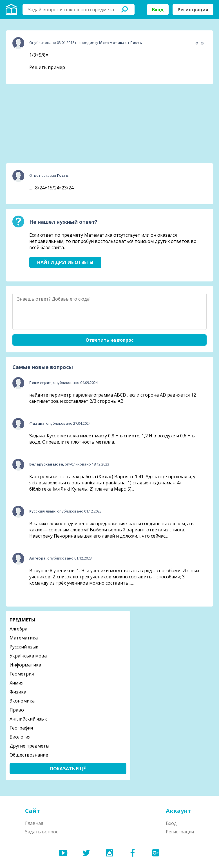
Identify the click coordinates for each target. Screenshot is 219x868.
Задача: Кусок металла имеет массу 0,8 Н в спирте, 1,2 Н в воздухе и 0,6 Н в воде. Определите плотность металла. (112, 439)
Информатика (25, 665)
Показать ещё (68, 769)
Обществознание (29, 755)
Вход (158, 10)
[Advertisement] (48, 124)
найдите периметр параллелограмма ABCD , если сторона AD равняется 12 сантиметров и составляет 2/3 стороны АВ (113, 398)
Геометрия (22, 674)
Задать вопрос (42, 832)
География (21, 728)
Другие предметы (29, 746)
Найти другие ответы (65, 262)
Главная (34, 823)
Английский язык (28, 719)
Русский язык (24, 647)
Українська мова (28, 656)
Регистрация (193, 10)
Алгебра (18, 629)
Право (17, 710)
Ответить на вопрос (109, 340)
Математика (24, 638)
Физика (18, 692)
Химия (16, 683)
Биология (20, 737)
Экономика (22, 701)
